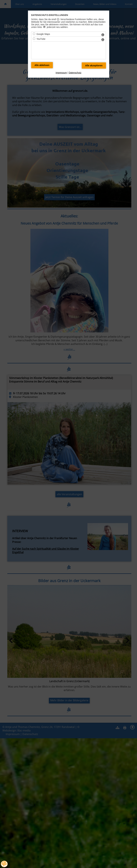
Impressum (61, 73)
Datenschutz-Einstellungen (50, 15)
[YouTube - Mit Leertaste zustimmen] (34, 39)
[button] (4, 864)
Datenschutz (75, 73)
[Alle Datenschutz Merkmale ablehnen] (42, 65)
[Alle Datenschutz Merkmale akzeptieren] (94, 66)
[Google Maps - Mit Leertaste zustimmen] (34, 34)
